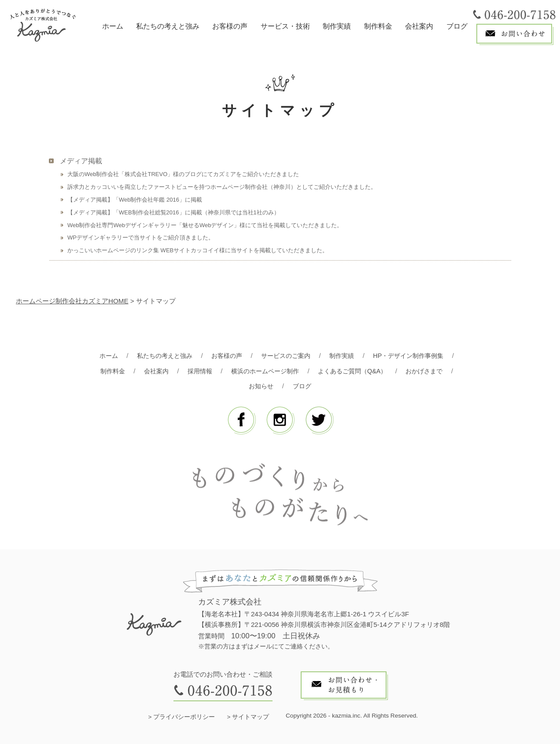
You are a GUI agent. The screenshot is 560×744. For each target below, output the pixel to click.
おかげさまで (431, 371)
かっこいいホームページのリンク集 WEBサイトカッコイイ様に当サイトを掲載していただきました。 (198, 250)
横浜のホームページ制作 (264, 371)
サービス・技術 (285, 26)
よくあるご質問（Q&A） (356, 371)
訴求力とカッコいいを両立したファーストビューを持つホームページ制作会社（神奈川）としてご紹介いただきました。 (222, 187)
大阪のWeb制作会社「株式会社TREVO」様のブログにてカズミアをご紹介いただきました (183, 174)
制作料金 (378, 26)
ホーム (113, 26)
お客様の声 (230, 26)
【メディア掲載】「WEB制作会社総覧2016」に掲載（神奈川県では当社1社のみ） (173, 212)
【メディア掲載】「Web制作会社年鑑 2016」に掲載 (135, 200)
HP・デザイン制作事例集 (414, 355)
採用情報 (195, 371)
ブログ (457, 26)
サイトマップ (251, 717)
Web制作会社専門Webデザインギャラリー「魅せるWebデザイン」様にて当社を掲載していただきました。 (205, 225)
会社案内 (419, 26)
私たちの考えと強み (168, 26)
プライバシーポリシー (184, 717)
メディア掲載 (81, 161)
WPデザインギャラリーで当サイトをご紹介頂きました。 (141, 238)
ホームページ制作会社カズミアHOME (72, 301)
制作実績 (337, 26)
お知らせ (261, 386)
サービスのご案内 (286, 355)
